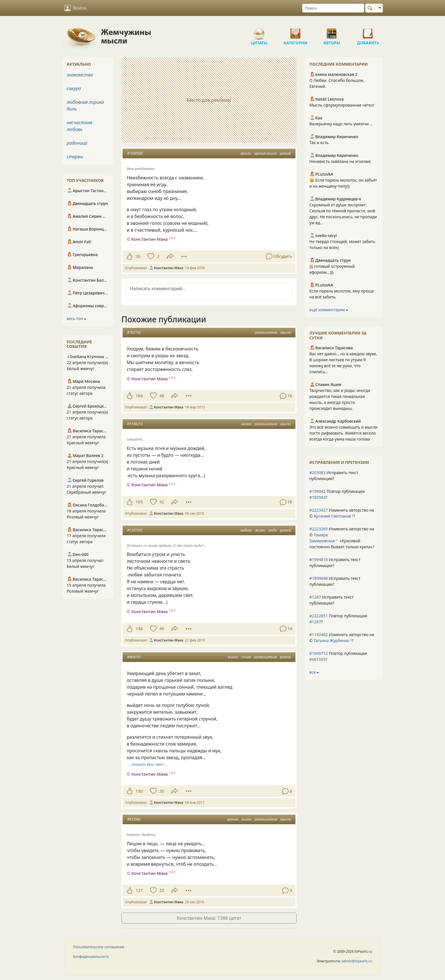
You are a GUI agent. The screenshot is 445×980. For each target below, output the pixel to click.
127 (139, 890)
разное (286, 153)
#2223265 (319, 529)
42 (162, 502)
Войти (75, 8)
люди (273, 530)
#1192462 (319, 635)
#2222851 (319, 616)
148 (139, 629)
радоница (77, 143)
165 (139, 502)
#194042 (317, 491)
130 (139, 791)
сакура (74, 88)
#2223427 (319, 510)
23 (162, 890)
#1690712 (319, 653)
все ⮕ (314, 672)
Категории (295, 31)
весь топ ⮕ (76, 318)
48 (162, 396)
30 (138, 256)
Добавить (368, 31)
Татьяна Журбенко (331, 640)
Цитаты (259, 31)
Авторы (332, 31)
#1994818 (319, 559)
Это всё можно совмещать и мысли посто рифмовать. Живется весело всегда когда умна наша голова (343, 433)
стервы (75, 157)
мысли (246, 153)
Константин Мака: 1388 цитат (209, 918)
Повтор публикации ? (337, 494)
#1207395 (135, 530)
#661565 (317, 659)
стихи (246, 657)
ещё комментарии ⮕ (329, 310)
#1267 (315, 597)
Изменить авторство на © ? (342, 513)
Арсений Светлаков (332, 516)
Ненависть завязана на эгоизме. (341, 161)
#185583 (317, 497)
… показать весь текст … (148, 764)
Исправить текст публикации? (334, 476)
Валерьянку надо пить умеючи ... (341, 124)
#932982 (134, 819)
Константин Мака (150, 239)
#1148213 (135, 424)
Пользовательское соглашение (99, 947)
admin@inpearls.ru (357, 961)
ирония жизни (266, 153)
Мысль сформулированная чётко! (342, 105)
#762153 (134, 332)
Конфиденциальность (91, 957)
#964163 (134, 657)
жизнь (246, 424)
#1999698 (319, 578)
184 (139, 396)
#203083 (317, 473)
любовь (246, 530)
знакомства (80, 75)
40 (162, 629)
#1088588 (135, 153)
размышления (266, 332)
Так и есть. (319, 143)
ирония (232, 819)
